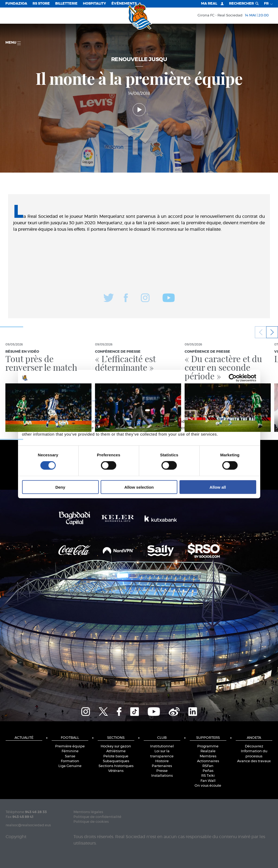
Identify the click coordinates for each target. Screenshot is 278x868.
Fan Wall (208, 781)
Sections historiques (116, 766)
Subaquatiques (116, 761)
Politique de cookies (91, 822)
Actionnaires (208, 761)
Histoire (162, 761)
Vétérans (116, 771)
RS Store (41, 4)
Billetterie (66, 4)
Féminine (70, 751)
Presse (162, 771)
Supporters (208, 738)
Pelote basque (116, 756)
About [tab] (220, 393)
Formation (70, 761)
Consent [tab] (58, 393)
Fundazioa (16, 4)
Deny (60, 487)
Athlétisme (116, 751)
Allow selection (139, 487)
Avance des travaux (254, 761)
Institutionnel (162, 746)
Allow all (218, 487)
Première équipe (70, 746)
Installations (162, 776)
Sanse (70, 756)
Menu (13, 43)
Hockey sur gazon (116, 746)
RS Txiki (208, 776)
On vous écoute (208, 786)
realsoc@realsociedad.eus (28, 825)
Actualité (24, 738)
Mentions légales (88, 812)
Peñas (208, 771)
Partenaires (162, 766)
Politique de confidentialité (97, 817)
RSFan (208, 766)
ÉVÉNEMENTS (124, 4)
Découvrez (254, 746)
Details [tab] (139, 393)
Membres (208, 756)
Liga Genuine (70, 766)
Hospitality (94, 4)
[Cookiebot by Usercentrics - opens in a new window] (233, 378)
